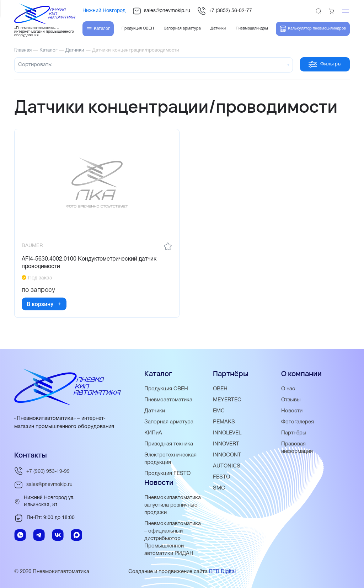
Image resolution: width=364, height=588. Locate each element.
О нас (288, 389)
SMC (219, 488)
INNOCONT (227, 455)
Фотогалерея (298, 422)
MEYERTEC (227, 400)
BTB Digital (222, 572)
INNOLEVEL (227, 433)
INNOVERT (226, 444)
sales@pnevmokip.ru (161, 11)
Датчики (155, 411)
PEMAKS (224, 422)
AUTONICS (227, 466)
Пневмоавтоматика (168, 400)
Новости (292, 411)
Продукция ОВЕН (166, 389)
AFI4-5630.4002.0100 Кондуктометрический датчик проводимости (89, 263)
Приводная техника (169, 444)
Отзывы (291, 400)
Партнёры (294, 433)
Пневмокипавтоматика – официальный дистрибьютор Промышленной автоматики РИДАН (173, 539)
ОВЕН (220, 389)
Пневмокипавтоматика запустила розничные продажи (173, 505)
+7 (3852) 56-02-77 (225, 11)
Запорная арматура (169, 422)
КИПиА (153, 433)
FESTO (221, 477)
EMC (219, 411)
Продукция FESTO (168, 474)
